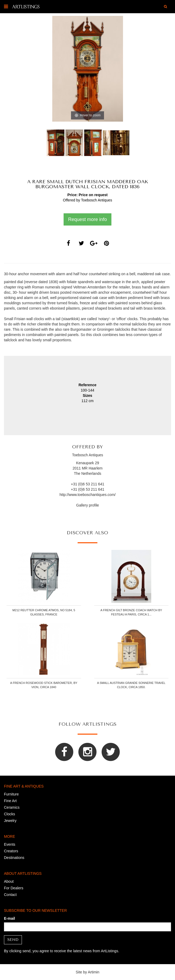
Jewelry (10, 821)
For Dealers (14, 888)
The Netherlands (88, 473)
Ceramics (12, 807)
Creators (11, 851)
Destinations (14, 858)
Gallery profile (88, 505)
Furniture (11, 794)
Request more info (87, 219)
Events (10, 844)
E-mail (10, 918)
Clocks (10, 814)
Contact (10, 895)
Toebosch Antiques (97, 200)
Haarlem (96, 468)
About (9, 881)
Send (13, 940)
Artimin (94, 972)
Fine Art (10, 801)
